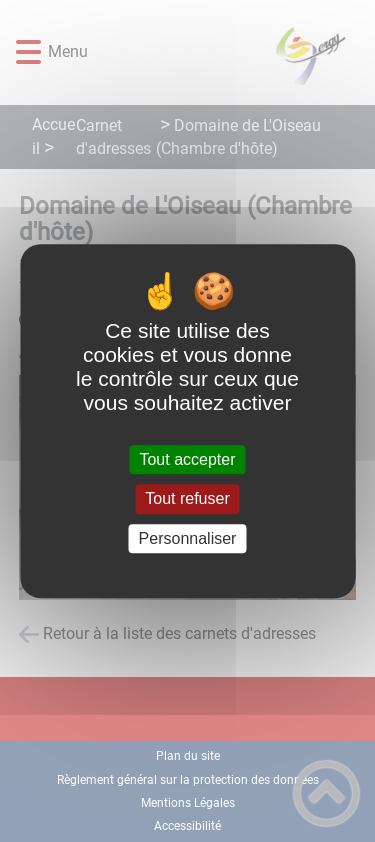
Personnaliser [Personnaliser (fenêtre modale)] (188, 538)
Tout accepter (187, 459)
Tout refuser (187, 499)
